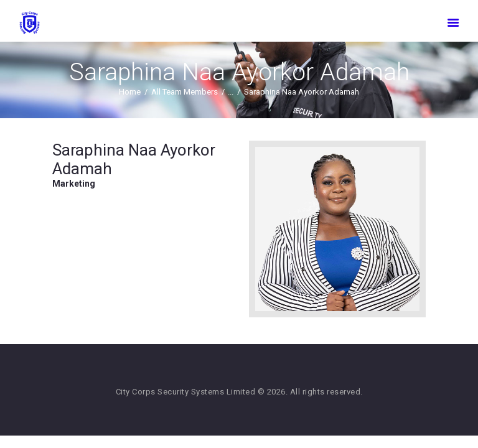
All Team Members (185, 92)
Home (130, 92)
